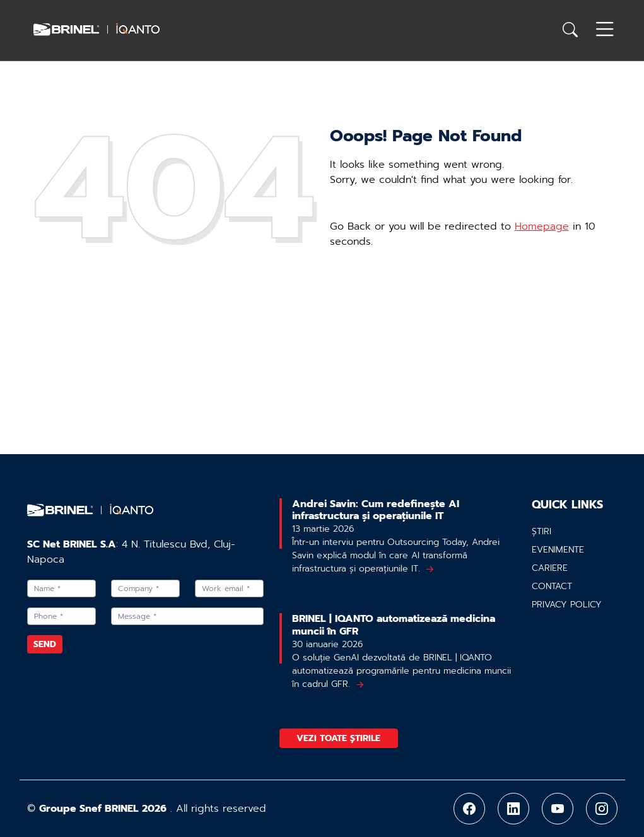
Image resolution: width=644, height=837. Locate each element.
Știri (542, 531)
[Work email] (229, 588)
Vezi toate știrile (338, 738)
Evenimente (558, 550)
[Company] (145, 588)
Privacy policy (567, 605)
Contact (552, 586)
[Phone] (61, 616)
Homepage (542, 226)
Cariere (550, 568)
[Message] (188, 616)
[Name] (61, 588)
